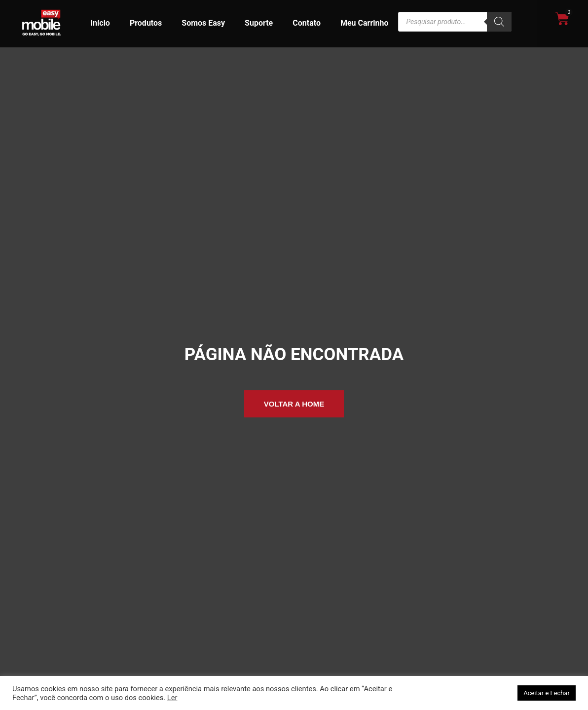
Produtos (146, 23)
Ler (172, 698)
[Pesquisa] (499, 22)
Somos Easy (203, 23)
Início (100, 23)
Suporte (259, 23)
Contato (307, 23)
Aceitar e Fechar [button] (547, 693)
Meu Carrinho (365, 23)
